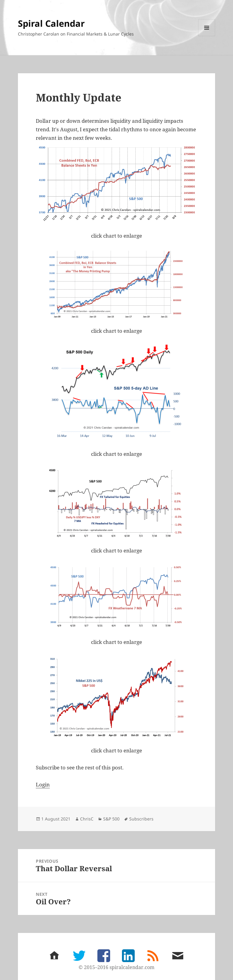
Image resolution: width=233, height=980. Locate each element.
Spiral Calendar (51, 23)
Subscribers (141, 819)
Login (43, 784)
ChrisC (87, 819)
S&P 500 (111, 819)
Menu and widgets (207, 36)
